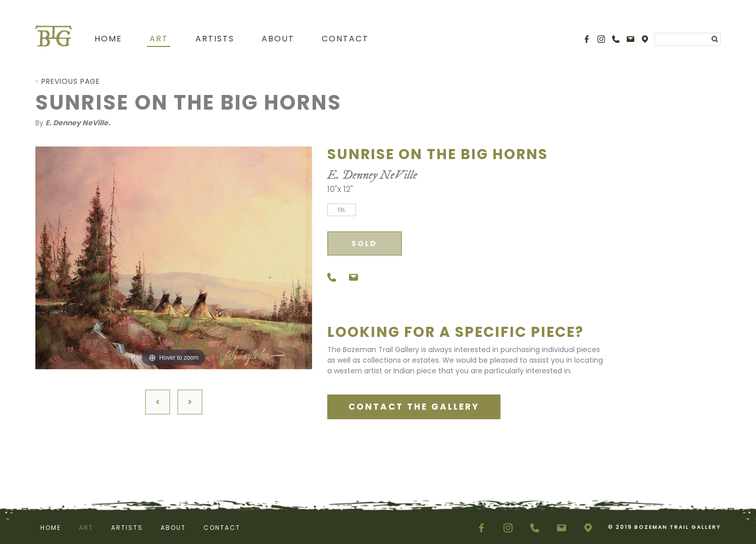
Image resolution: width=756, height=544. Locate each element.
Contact (345, 39)
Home (108, 39)
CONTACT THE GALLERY (414, 407)
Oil (342, 210)
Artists (215, 39)
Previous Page (71, 81)
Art (159, 39)
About (278, 39)
